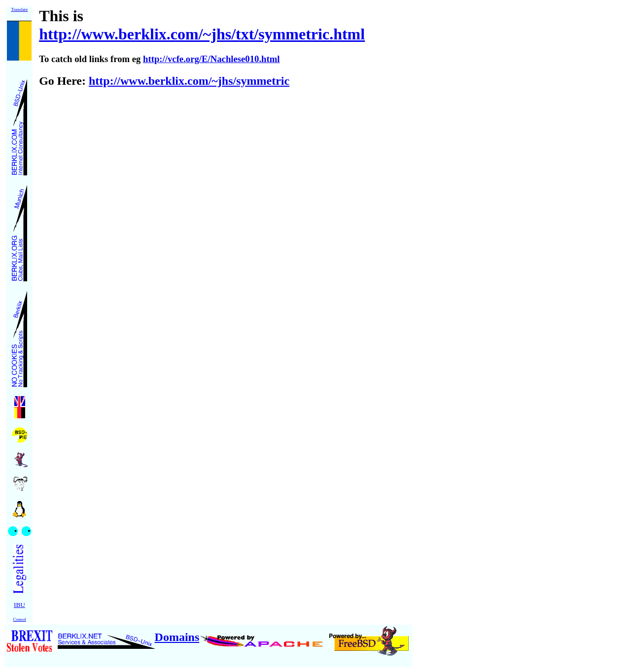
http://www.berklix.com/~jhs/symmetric (189, 81)
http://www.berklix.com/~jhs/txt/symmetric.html (202, 34)
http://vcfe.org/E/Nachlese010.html (211, 59)
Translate (19, 9)
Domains (177, 637)
